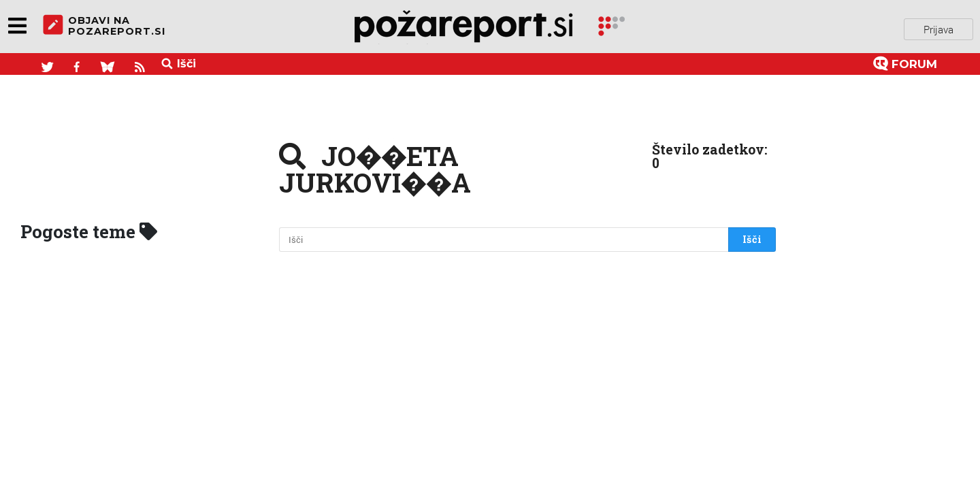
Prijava (938, 27)
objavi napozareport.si (104, 27)
